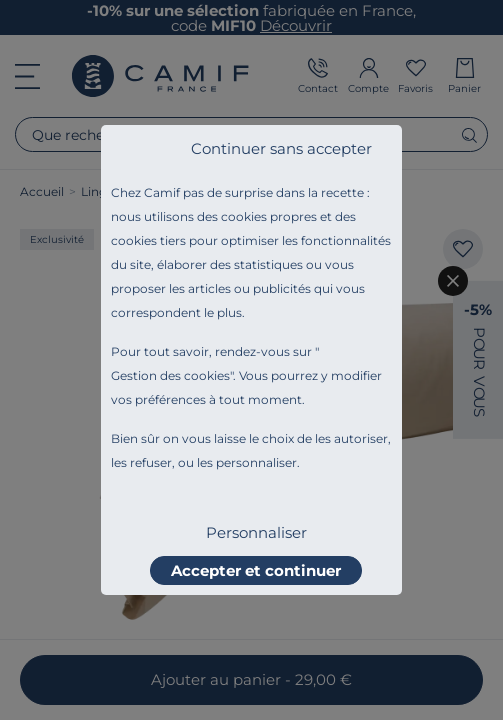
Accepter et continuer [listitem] (256, 570)
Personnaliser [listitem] (256, 532)
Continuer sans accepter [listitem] (281, 148)
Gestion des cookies (170, 375)
